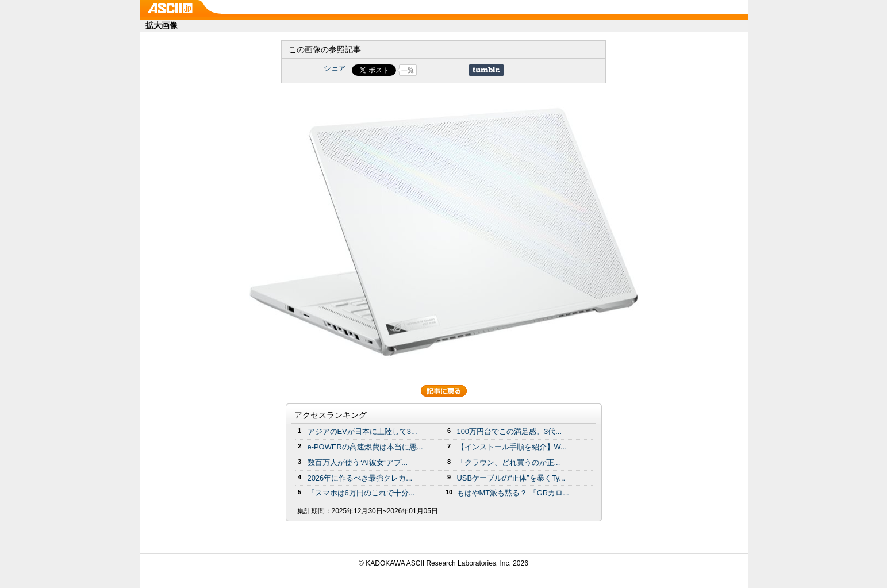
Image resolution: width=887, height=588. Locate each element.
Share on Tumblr (486, 70)
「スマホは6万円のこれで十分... (361, 493)
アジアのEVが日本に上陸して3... (362, 431)
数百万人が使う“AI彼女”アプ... (358, 462)
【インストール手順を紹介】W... (512, 447)
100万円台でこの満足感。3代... (510, 431)
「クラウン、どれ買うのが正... (509, 462)
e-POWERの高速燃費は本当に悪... (365, 447)
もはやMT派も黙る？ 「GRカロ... (513, 493)
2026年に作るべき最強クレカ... (360, 478)
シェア (335, 68)
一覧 (408, 70)
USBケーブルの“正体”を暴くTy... (511, 478)
